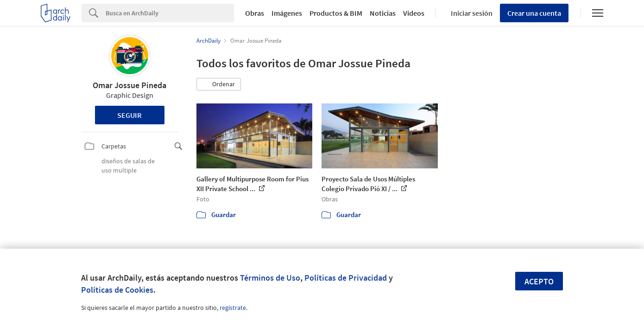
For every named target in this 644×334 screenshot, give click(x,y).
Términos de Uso (270, 278)
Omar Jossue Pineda (129, 85)
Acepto (539, 281)
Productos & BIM (336, 13)
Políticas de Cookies (117, 290)
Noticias (383, 13)
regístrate (233, 308)
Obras (255, 13)
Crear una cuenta (534, 13)
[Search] (170, 13)
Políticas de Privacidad (346, 278)
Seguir (129, 115)
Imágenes (287, 13)
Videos (414, 13)
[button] (219, 84)
